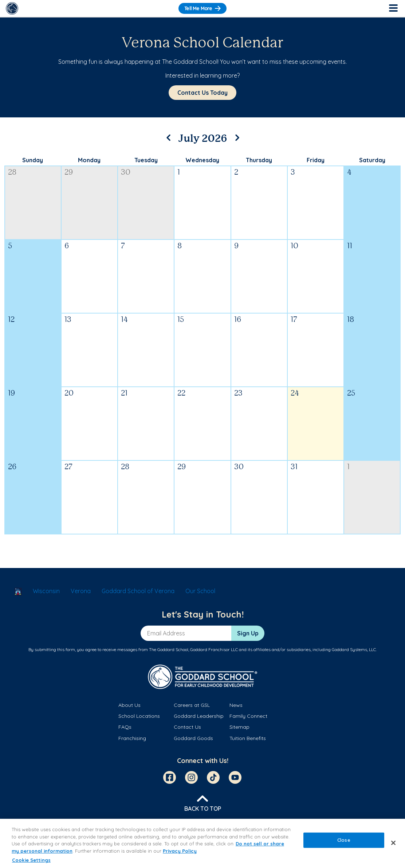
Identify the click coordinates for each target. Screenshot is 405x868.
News (236, 705)
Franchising (132, 738)
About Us (129, 705)
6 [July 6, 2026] (67, 246)
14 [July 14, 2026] (124, 320)
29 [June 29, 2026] (69, 173)
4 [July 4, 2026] (349, 173)
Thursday (259, 160)
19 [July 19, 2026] (11, 394)
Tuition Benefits (248, 738)
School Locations (139, 716)
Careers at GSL (192, 705)
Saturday (372, 160)
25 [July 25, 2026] (351, 394)
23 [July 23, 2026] (238, 394)
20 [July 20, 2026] (69, 394)
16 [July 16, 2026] (238, 320)
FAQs (125, 727)
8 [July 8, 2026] (180, 246)
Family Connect (248, 716)
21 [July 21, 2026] (124, 394)
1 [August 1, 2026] (348, 467)
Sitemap (239, 727)
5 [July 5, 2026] (10, 246)
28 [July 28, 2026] (125, 467)
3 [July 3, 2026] (293, 173)
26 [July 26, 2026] (12, 467)
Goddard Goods (193, 738)
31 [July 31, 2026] (294, 467)
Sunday (33, 160)
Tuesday (146, 160)
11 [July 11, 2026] (350, 246)
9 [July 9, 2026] (236, 246)
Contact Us (187, 727)
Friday (316, 160)
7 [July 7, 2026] (123, 246)
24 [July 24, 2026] (295, 394)
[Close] (393, 843)
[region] (202, 843)
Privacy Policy (180, 851)
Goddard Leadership (199, 716)
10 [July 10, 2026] (294, 246)
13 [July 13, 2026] (68, 320)
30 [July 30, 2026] (239, 467)
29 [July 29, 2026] (182, 467)
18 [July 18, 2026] (351, 320)
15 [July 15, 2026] (181, 320)
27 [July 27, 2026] (68, 467)
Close (344, 840)
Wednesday (202, 160)
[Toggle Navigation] (393, 8)
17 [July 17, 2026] (294, 320)
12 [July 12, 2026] (11, 320)
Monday (89, 160)
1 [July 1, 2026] (179, 173)
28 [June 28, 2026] (12, 173)
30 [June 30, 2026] (126, 173)
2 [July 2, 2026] (236, 173)
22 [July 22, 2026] (181, 394)
